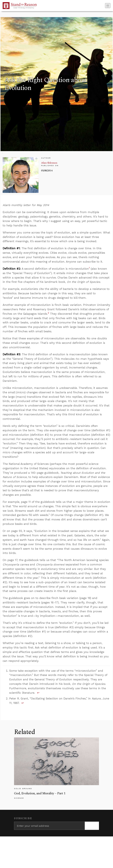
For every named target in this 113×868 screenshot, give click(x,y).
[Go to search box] (104, 6)
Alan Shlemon (49, 163)
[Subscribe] (92, 826)
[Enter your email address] (49, 826)
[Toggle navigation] (108, 6)
